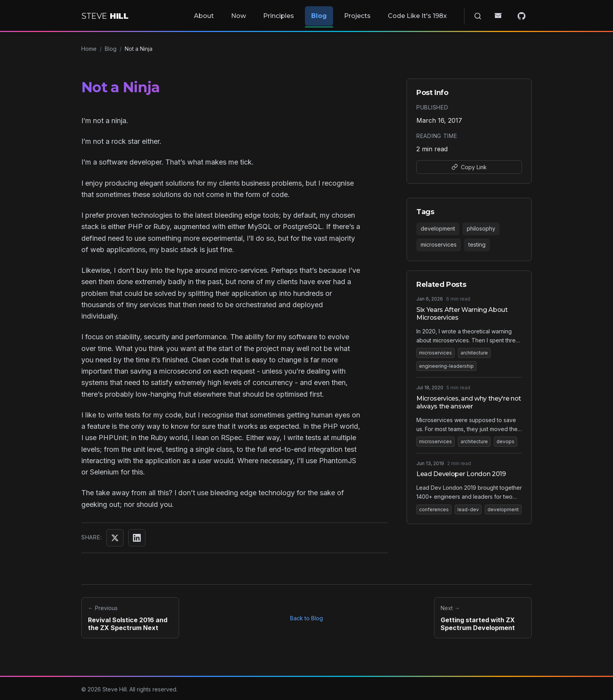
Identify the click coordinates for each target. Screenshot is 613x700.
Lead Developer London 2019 (461, 471)
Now (265, 14)
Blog (339, 14)
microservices (439, 241)
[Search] (490, 14)
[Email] (507, 14)
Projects (375, 14)
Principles (302, 14)
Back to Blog (306, 615)
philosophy (481, 225)
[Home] (105, 15)
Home (89, 46)
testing (477, 241)
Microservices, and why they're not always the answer (469, 399)
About (234, 14)
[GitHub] (525, 14)
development (438, 225)
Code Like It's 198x (431, 14)
